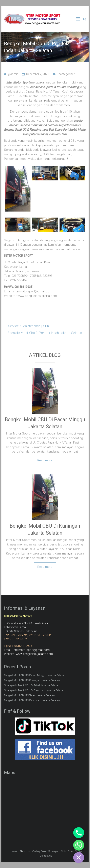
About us (25, 851)
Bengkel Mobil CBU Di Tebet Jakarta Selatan (29, 695)
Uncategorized (66, 74)
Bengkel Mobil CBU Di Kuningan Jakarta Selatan (32, 680)
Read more (45, 460)
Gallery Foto (39, 851)
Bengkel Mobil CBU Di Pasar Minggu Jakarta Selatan (35, 675)
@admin (13, 74)
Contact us (46, 856)
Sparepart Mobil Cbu (60, 851)
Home (14, 851)
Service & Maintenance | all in (26, 326)
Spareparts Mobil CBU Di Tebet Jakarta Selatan (32, 685)
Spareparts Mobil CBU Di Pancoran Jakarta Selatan (34, 690)
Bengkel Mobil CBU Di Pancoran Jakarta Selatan (32, 700)
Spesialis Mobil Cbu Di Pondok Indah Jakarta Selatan (47, 333)
